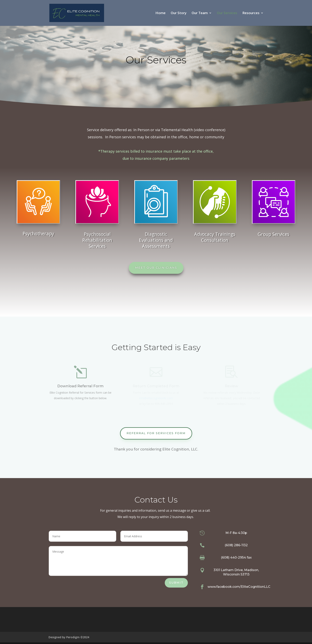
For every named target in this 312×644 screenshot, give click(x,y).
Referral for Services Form (156, 433)
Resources (251, 13)
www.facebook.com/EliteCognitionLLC (239, 587)
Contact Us (156, 500)
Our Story (179, 13)
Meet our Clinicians (156, 268)
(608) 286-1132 (236, 545)
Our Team (200, 13)
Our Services (227, 13)
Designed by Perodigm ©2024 (69, 637)
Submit (176, 583)
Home (160, 13)
